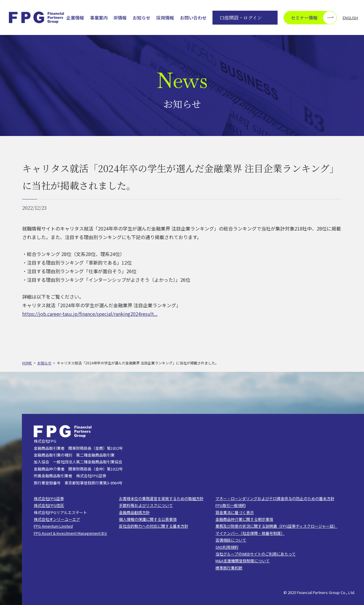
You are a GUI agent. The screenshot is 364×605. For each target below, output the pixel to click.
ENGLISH (350, 18)
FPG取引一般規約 (231, 505)
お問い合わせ (193, 18)
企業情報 (75, 18)
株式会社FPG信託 (49, 505)
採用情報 (165, 18)
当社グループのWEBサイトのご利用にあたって (256, 554)
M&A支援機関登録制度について (243, 561)
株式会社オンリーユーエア (57, 519)
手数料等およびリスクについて (146, 505)
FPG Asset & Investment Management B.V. (70, 533)
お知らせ (141, 18)
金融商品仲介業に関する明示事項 (244, 519)
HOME (27, 363)
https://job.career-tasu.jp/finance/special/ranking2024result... (90, 314)
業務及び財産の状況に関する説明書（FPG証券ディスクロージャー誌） (276, 526)
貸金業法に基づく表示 (235, 512)
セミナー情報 (314, 18)
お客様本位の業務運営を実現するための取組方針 (161, 498)
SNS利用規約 (227, 547)
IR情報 (120, 18)
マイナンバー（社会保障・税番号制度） (250, 533)
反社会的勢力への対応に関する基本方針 (154, 526)
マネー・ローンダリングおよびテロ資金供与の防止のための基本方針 (275, 498)
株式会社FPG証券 (49, 498)
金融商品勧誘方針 (134, 512)
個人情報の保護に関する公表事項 (148, 519)
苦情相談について (231, 540)
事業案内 (99, 18)
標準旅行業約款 (229, 568)
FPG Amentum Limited (53, 526)
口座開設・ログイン (241, 18)
